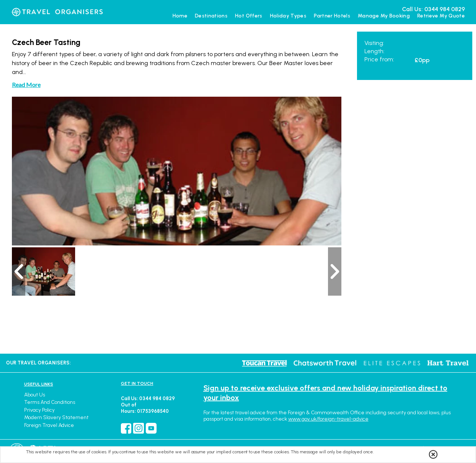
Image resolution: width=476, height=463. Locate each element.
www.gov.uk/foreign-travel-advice (328, 419)
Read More (26, 85)
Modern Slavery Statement (56, 417)
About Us (35, 395)
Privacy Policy (39, 410)
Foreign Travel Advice (49, 425)
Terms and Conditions (50, 402)
